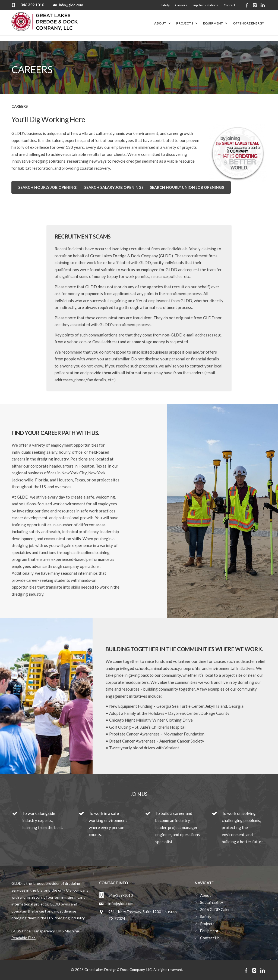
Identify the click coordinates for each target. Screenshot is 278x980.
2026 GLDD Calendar (218, 909)
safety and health (44, 531)
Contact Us (210, 938)
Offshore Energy (249, 23)
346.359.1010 (32, 5)
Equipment (216, 23)
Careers (181, 5)
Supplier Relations (205, 5)
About (163, 23)
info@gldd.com (121, 903)
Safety (165, 5)
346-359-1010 (121, 895)
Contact (229, 5)
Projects (187, 23)
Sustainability (211, 902)
